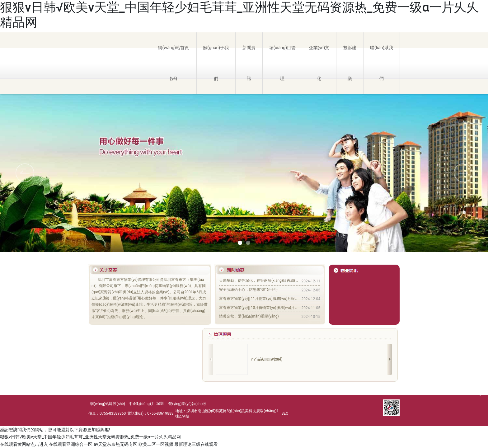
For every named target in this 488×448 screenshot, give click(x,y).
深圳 (160, 403)
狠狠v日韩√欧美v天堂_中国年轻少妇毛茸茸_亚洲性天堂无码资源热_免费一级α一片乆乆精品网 (90, 437)
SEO (285, 413)
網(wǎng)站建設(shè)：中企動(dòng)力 (122, 404)
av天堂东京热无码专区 (115, 444)
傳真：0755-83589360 (107, 413)
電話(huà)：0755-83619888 (150, 413)
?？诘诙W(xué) (267, 359)
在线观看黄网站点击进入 (24, 444)
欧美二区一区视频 (156, 444)
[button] (463, 173)
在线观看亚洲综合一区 (71, 444)
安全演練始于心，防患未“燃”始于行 (249, 290)
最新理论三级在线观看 (196, 444)
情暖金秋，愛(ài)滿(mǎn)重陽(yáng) (249, 316)
